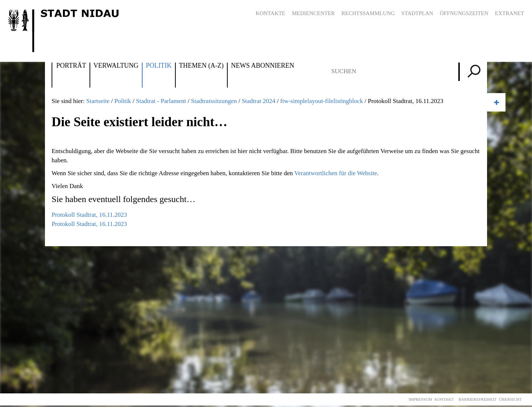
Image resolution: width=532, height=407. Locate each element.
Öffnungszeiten (464, 13)
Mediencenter (313, 13)
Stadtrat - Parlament (161, 101)
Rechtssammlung (368, 13)
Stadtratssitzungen (214, 101)
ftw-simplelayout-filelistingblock (322, 101)
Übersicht (510, 399)
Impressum (420, 399)
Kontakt (444, 399)
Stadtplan (417, 13)
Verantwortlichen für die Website (336, 173)
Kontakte (270, 13)
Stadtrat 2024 (258, 101)
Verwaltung (116, 66)
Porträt (71, 66)
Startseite (98, 101)
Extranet (509, 13)
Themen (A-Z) (201, 66)
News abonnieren (262, 66)
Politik (159, 66)
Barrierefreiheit (478, 399)
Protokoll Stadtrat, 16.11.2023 (89, 215)
